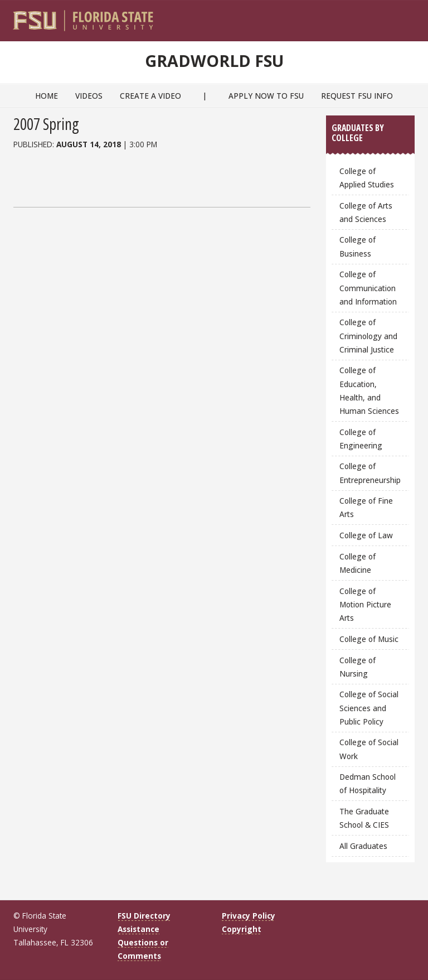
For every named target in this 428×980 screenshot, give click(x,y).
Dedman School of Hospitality (368, 783)
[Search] (399, 17)
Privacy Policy (249, 916)
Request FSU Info (357, 96)
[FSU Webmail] (383, 17)
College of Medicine (358, 563)
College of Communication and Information (368, 288)
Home (47, 96)
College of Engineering (361, 439)
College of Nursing (358, 667)
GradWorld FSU (214, 59)
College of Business (358, 246)
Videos (89, 96)
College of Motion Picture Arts (365, 604)
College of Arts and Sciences (366, 212)
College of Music (369, 639)
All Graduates (363, 846)
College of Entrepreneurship (370, 473)
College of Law (366, 535)
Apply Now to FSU (266, 96)
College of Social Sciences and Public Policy (369, 708)
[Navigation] (414, 17)
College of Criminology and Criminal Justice (368, 335)
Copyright (242, 929)
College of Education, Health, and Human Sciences (369, 390)
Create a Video (150, 96)
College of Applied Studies (367, 178)
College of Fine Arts (366, 507)
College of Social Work (369, 749)
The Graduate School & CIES (364, 818)
